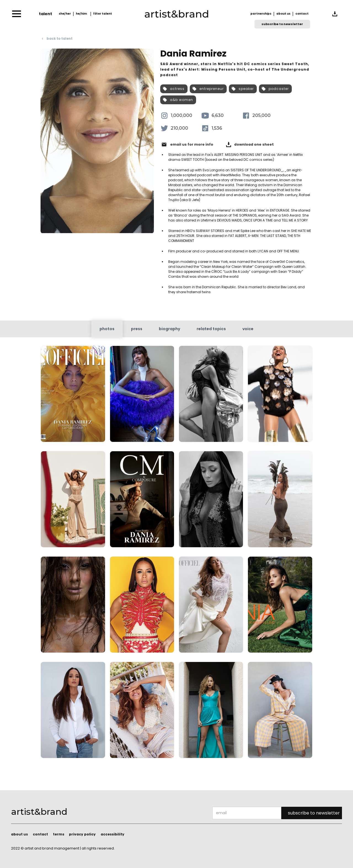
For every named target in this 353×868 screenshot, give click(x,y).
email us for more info (192, 145)
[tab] (107, 329)
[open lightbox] (73, 396)
